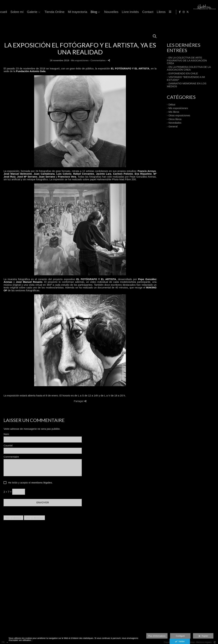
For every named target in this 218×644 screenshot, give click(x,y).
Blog (166, 12)
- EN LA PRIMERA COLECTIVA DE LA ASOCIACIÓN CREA (189, 68)
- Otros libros (174, 119)
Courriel (8, 446)
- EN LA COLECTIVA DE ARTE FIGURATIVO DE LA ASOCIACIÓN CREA (187, 60)
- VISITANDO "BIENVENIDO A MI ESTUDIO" (186, 78)
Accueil (73, 12)
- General (172, 126)
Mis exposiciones (80, 60)
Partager (80, 401)
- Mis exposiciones (177, 108)
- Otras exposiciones (178, 115)
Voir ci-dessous (34, 518)
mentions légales (42, 483)
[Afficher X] (213, 12)
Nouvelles (183, 12)
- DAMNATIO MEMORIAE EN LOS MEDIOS (187, 85)
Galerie (104, 12)
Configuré (180, 636)
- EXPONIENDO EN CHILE (182, 73)
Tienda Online (126, 12)
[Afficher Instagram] (209, 12)
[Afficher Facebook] (205, 12)
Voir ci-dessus (13, 518)
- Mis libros (173, 112)
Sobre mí (89, 12)
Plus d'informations (157, 636)
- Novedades (174, 123)
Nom (6, 434)
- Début (171, 104)
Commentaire (11, 457)
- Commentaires (98, 60)
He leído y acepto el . (30, 483)
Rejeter (203, 636)
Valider (180, 642)
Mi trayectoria (149, 12)
